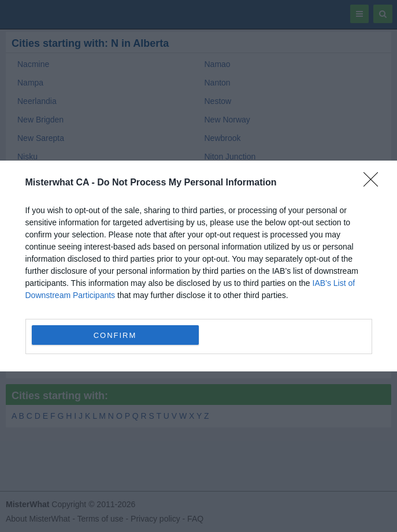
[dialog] (199, 266)
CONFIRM (115, 335)
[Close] (374, 183)
